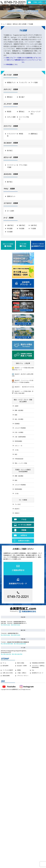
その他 (17, 450)
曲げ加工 (10, 182)
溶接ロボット (11, 196)
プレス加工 (18, 504)
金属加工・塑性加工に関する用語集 (17, 24)
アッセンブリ (23, 82)
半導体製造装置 (19, 459)
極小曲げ (22, 97)
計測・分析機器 (19, 432)
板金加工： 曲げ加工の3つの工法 (23, 387)
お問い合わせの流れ (8, 691)
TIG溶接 (33, 228)
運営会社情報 (6, 694)
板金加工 (17, 509)
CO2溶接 (10, 232)
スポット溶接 (11, 117)
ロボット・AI (18, 446)
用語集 (19, 688)
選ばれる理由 (21, 681)
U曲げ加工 (10, 225)
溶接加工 (17, 513)
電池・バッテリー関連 (21, 463)
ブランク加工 (23, 165)
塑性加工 (22, 111)
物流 (16, 454)
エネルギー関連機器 (20, 428)
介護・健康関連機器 (20, 437)
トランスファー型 (12, 135)
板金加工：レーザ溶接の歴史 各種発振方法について (23, 369)
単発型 (21, 134)
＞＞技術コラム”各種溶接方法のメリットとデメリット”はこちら (23, 61)
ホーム (3, 24)
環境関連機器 (18, 441)
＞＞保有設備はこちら (11, 64)
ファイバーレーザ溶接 (12, 166)
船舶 (16, 415)
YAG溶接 (22, 228)
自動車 (17, 406)
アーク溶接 (34, 82)
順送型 (9, 111)
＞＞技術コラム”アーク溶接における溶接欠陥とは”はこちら (22, 58)
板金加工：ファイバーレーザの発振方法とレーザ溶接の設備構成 (23, 381)
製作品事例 (5, 684)
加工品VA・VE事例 (22, 684)
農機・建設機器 (19, 410)
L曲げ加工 (34, 225)
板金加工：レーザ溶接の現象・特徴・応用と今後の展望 (23, 392)
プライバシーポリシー (23, 694)
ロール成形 (11, 211)
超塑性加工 (34, 134)
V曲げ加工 (22, 225)
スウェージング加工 (36, 113)
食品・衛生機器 (19, 419)
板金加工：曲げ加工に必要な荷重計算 (23, 375)
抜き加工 (10, 150)
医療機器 (17, 424)
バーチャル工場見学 (8, 688)
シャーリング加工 (24, 118)
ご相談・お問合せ (22, 691)
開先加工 (10, 97)
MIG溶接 (10, 228)
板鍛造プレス (11, 82)
